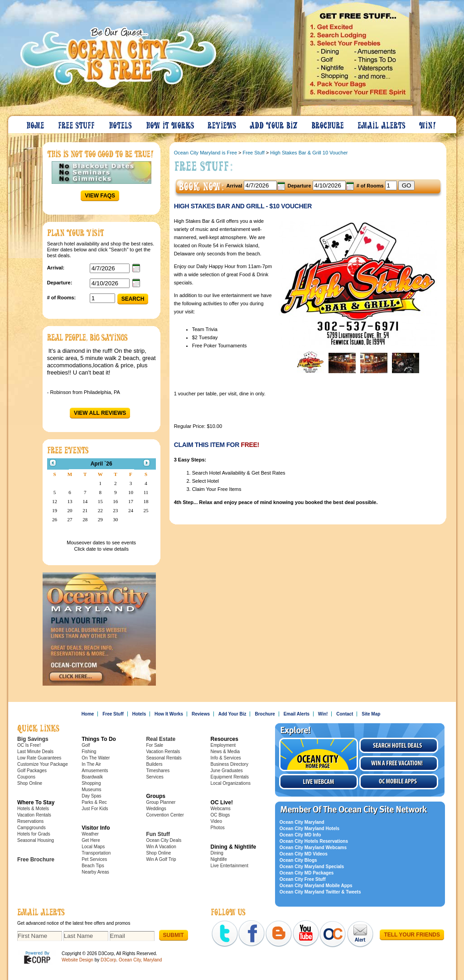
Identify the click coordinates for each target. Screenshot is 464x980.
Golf (86, 745)
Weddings (156, 809)
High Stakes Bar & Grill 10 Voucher (309, 153)
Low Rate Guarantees (39, 758)
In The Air (91, 764)
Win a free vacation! (399, 764)
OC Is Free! (29, 745)
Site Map (371, 714)
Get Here (91, 840)
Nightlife (219, 859)
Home (36, 123)
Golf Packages (32, 771)
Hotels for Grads (34, 834)
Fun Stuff (158, 834)
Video (216, 821)
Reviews (222, 123)
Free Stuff (77, 123)
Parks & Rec (94, 802)
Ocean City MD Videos (304, 854)
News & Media (225, 752)
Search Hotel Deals (399, 745)
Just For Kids (95, 809)
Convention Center (165, 815)
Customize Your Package (43, 764)
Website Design (77, 960)
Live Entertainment (230, 866)
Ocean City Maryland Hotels (309, 829)
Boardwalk (92, 777)
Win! (428, 123)
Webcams (221, 809)
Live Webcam (319, 782)
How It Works (170, 123)
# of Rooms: (62, 298)
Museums (91, 790)
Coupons (26, 777)
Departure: (60, 283)
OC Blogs (220, 815)
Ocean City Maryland (302, 822)
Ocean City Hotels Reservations (314, 841)
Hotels (121, 123)
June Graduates (227, 771)
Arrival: (56, 268)
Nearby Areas (95, 872)
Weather (90, 834)
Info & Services (226, 758)
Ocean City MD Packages (307, 873)
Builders (154, 764)
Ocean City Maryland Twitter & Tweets (320, 892)
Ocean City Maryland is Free (205, 153)
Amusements (95, 771)
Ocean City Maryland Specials (312, 867)
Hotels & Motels (33, 809)
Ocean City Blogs (298, 860)
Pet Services (94, 859)
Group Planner (161, 802)
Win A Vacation (161, 847)
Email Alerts (382, 123)
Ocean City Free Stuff (303, 879)
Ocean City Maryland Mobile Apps (316, 886)
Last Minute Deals (35, 752)
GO (407, 185)
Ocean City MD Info (300, 835)
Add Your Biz (274, 123)
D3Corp (108, 960)
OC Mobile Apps (399, 782)
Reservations (30, 821)
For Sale (155, 745)
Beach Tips (93, 866)
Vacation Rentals (34, 815)
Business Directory (230, 764)
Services (155, 777)
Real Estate (161, 739)
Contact (345, 714)
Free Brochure (36, 860)
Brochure (328, 123)
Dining (217, 853)
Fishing (89, 752)
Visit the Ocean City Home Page (319, 754)
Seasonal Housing (36, 840)
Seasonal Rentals (164, 758)
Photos (218, 828)
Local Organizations (231, 783)
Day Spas (91, 796)
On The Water (96, 758)
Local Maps (93, 847)
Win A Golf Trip (161, 859)
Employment (223, 745)
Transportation (96, 853)
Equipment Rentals (230, 777)
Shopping (91, 783)
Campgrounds (31, 828)
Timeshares (158, 771)
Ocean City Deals (164, 840)
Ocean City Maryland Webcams (313, 848)
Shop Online (30, 783)
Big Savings (33, 739)
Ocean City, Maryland (140, 960)
